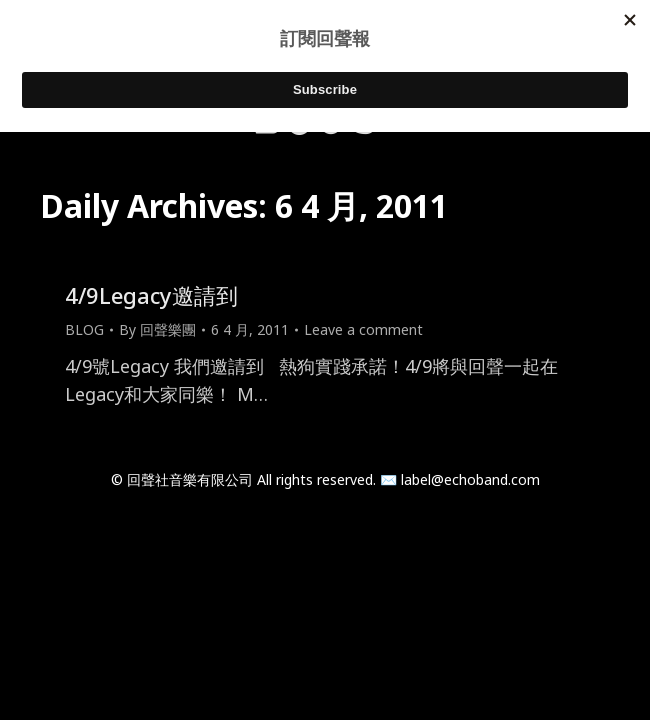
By (157, 329)
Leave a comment (363, 329)
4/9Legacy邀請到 (151, 295)
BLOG (84, 329)
